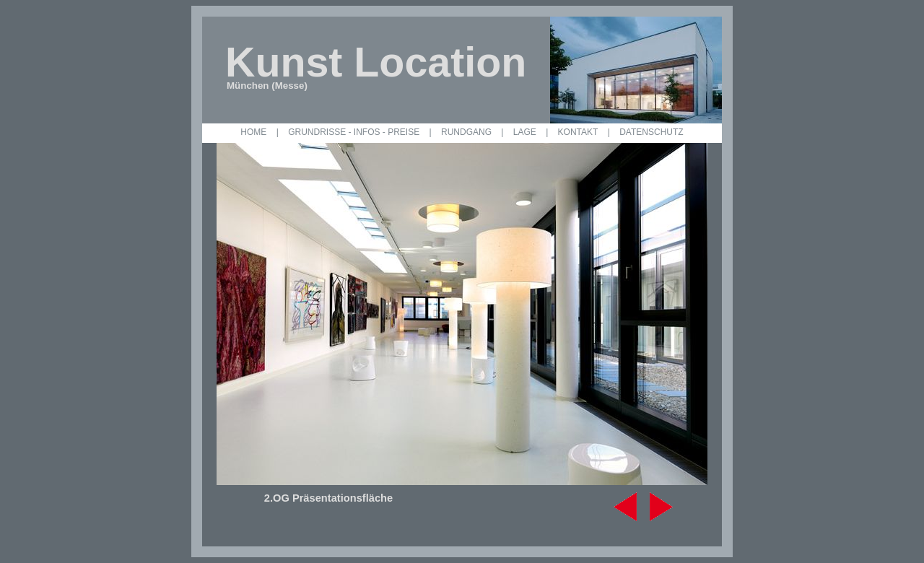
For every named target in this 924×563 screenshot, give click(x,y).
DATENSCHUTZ (651, 132)
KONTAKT (578, 132)
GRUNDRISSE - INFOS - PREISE (354, 132)
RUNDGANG (466, 132)
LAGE (525, 132)
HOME (253, 132)
